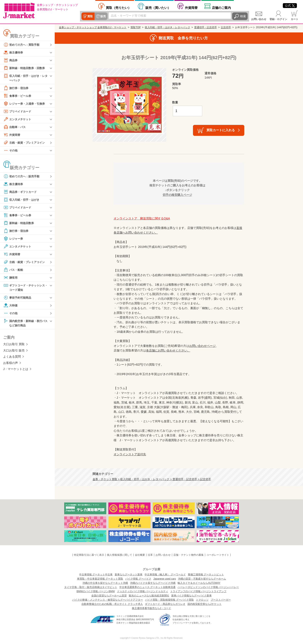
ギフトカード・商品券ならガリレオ (165, 604)
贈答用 (11, 278)
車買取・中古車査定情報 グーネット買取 (100, 579)
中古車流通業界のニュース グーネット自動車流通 (147, 587)
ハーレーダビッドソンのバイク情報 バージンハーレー (208, 587)
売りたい (118, 8)
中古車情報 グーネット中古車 (96, 575)
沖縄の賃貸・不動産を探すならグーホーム (202, 579)
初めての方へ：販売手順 (23, 176)
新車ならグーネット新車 (129, 575)
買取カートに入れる (221, 130)
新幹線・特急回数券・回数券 (25, 68)
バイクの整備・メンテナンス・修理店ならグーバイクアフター (108, 600)
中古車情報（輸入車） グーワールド (165, 575)
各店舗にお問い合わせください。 (168, 350)
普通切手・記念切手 (206, 27)
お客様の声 (11, 364)
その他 (11, 151)
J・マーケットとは (16, 370)
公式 (290, 5)
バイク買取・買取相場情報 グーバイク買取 (169, 600)
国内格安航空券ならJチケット (205, 604)
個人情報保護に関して (120, 555)
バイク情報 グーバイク (138, 579)
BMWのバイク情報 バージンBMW (96, 591)
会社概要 (140, 555)
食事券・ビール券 (18, 96)
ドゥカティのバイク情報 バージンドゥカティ (143, 591)
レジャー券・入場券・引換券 (25, 104)
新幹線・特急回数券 (20, 223)
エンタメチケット (18, 119)
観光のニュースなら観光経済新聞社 (149, 596)
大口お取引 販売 (14, 351)
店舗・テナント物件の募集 (189, 555)
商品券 (11, 60)
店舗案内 (221, 8)
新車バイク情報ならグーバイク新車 (191, 596)
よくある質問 (12, 358)
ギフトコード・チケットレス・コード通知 (24, 288)
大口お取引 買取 (14, 345)
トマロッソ (202, 600)
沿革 (150, 555)
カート (295, 19)
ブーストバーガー (221, 600)
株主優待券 (14, 52)
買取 (90, 16)
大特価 (11, 306)
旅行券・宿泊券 (17, 88)
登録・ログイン (278, 19)
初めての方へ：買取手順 (23, 45)
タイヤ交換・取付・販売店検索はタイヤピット (91, 587)
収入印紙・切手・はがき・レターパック (25, 78)
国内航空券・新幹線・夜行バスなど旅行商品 (25, 324)
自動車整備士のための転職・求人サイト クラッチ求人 (112, 604)
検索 (243, 16)
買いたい (158, 8)
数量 (175, 102)
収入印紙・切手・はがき (23, 200)
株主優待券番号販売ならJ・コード (151, 608)
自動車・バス (15, 127)
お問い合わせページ (202, 346)
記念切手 (226, 27)
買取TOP (136, 27)
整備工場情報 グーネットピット (206, 575)
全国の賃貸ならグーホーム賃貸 (109, 596)
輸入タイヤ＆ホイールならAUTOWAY (199, 583)
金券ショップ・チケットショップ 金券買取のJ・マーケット (93, 27)
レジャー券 (14, 239)
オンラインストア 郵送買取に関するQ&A (142, 218)
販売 (102, 16)
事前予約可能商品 (18, 298)
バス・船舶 (14, 270)
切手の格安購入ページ (177, 195)
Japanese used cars (165, 579)
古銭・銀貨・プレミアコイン (25, 143)
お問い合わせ (259, 19)
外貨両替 (191, 8)
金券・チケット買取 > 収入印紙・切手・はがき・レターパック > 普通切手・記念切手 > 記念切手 (152, 479)
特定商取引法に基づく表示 (89, 555)
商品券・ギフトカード (21, 192)
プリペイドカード (18, 112)
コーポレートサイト (218, 555)
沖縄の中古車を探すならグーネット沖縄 (105, 583)
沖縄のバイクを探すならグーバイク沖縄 (153, 583)
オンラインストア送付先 (130, 454)
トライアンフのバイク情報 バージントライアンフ (198, 591)
